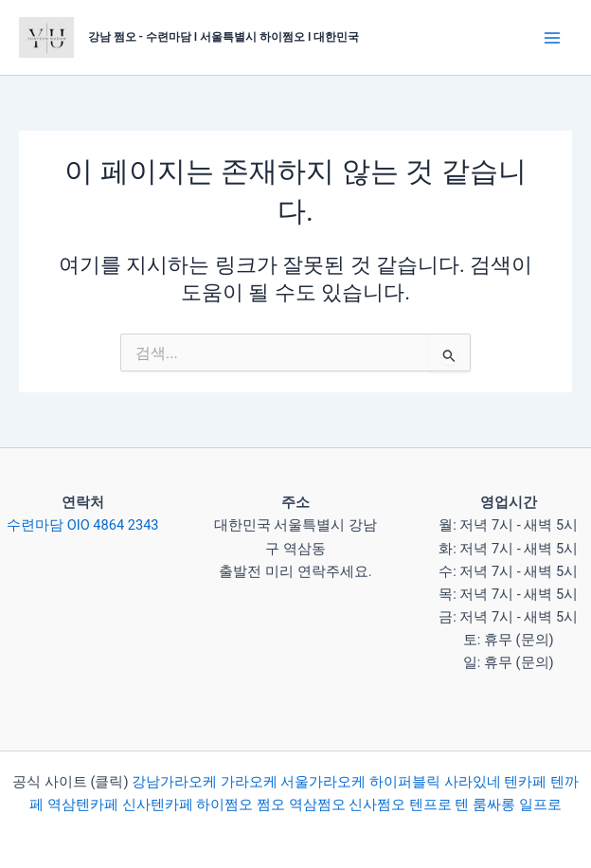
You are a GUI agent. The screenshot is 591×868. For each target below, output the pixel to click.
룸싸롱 (494, 805)
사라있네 (473, 782)
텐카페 (525, 782)
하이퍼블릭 (403, 782)
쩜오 (271, 805)
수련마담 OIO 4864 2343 (82, 525)
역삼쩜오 (317, 805)
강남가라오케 (174, 782)
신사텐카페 (158, 805)
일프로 (540, 805)
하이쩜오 (224, 805)
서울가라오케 (323, 782)
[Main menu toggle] (552, 38)
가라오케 (249, 782)
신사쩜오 (377, 805)
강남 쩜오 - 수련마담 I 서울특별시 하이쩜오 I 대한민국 (224, 37)
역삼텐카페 (83, 805)
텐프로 (430, 805)
